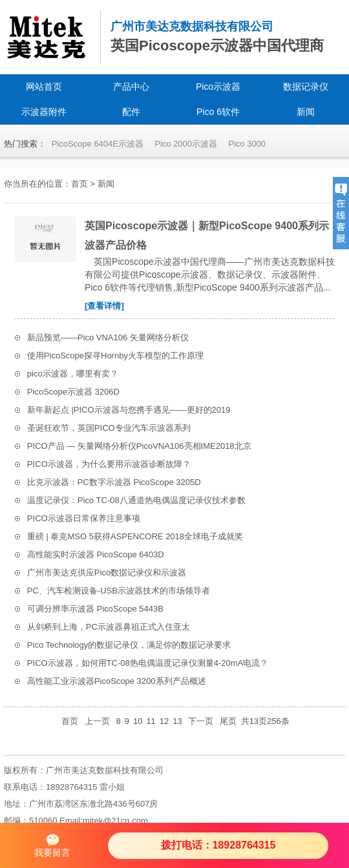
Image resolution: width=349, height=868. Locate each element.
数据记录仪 (306, 87)
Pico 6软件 (218, 112)
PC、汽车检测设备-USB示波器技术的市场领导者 (119, 591)
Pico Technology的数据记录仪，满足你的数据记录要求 (129, 645)
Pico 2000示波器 (186, 144)
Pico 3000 (247, 144)
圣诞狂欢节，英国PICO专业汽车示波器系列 (109, 428)
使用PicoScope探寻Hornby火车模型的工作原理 (115, 356)
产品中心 (131, 87)
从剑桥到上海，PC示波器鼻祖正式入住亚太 (109, 627)
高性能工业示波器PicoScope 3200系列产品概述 (117, 681)
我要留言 (52, 845)
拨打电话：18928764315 (218, 845)
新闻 (306, 112)
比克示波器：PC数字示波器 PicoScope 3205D (114, 482)
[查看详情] (104, 306)
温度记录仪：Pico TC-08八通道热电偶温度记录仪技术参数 (136, 500)
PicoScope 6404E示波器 (98, 144)
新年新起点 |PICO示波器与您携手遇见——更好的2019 (129, 410)
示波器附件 (44, 112)
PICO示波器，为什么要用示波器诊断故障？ (109, 464)
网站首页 (44, 87)
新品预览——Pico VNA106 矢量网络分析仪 (108, 337)
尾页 (228, 721)
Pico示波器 (218, 87)
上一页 (97, 721)
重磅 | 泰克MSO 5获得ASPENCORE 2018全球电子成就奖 (135, 536)
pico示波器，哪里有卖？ (73, 374)
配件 (131, 112)
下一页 (201, 721)
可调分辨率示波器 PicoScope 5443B (95, 609)
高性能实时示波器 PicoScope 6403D (96, 554)
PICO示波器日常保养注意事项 (84, 518)
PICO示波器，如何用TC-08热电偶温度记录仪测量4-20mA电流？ (148, 663)
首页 (79, 184)
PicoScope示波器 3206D (73, 392)
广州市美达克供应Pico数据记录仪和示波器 (107, 573)
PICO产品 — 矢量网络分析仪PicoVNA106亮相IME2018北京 (139, 446)
